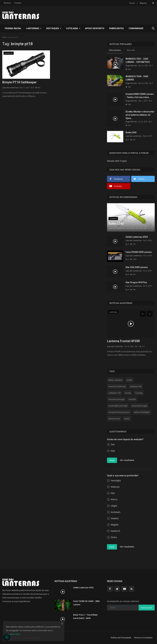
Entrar (132, 3)
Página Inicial (13, 28)
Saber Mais (15, 634)
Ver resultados (127, 460)
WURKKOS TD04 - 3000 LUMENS (137, 78)
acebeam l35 (136, 386)
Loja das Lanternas (10, 88)
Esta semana (115, 50)
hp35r (127, 419)
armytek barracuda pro (119, 412)
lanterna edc (114, 419)
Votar (112, 460)
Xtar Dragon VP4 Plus (136, 282)
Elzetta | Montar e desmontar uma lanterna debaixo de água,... (140, 115)
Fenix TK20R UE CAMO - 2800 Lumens (86, 603)
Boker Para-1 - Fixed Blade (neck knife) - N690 (85, 617)
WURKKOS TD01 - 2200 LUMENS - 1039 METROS (138, 60)
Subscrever (147, 608)
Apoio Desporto (95, 28)
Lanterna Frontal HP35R (123, 341)
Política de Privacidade (121, 638)
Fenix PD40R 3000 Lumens (139, 252)
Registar (143, 3)
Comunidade (136, 28)
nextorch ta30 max (117, 386)
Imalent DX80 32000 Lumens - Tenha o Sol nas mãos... (140, 96)
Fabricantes (116, 28)
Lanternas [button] (34, 28)
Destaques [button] (54, 28)
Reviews (7, 3)
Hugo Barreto (131, 65)
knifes (129, 380)
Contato (18, 3)
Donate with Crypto (117, 161)
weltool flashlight (142, 412)
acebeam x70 (115, 393)
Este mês (131, 50)
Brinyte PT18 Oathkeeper (19, 82)
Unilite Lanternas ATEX (137, 237)
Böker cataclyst (115, 380)
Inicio (4, 37)
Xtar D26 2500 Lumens (137, 267)
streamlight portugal (118, 406)
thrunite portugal (116, 399)
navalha (132, 399)
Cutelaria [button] (73, 28)
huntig (128, 393)
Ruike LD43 (131, 132)
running (139, 393)
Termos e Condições (143, 638)
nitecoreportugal (139, 406)
